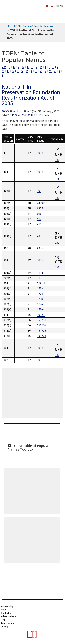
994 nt (41, 248)
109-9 (5, 111)
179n (40, 304)
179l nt (41, 283)
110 (39, 278)
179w (40, 288)
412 (39, 219)
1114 (40, 273)
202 (57, 243)
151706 (41, 325)
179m (40, 310)
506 (39, 214)
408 (39, 236)
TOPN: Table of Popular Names (33, 26)
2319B (41, 203)
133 (57, 160)
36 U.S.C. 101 (35, 115)
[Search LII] (52, 6)
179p (40, 299)
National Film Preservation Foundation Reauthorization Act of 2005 (31, 95)
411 (39, 224)
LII (8, 26)
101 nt (41, 153)
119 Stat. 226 (18, 115)
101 (39, 191)
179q (40, 294)
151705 (41, 331)
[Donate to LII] (47, 6)
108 (39, 360)
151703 (41, 336)
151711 (41, 320)
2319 (40, 208)
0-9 (4, 67)
